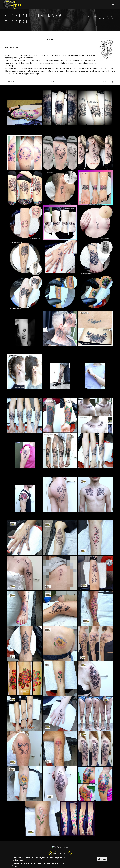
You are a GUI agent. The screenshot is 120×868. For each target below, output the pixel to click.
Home (88, 16)
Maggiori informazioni (21, 866)
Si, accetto (102, 859)
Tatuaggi (98, 16)
